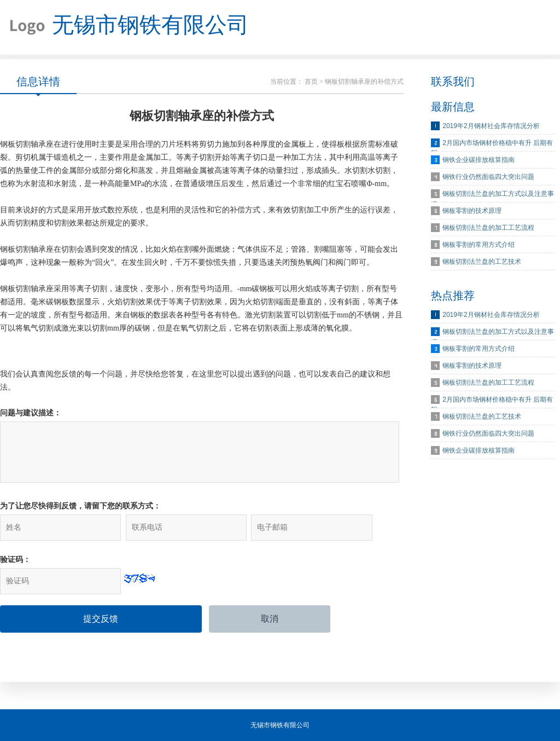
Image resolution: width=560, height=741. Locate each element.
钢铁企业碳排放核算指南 (479, 160)
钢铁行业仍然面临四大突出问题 (488, 177)
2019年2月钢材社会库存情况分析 (491, 126)
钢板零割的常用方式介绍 (479, 245)
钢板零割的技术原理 (472, 211)
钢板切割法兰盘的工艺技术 (482, 262)
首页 (311, 82)
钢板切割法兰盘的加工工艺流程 (488, 228)
